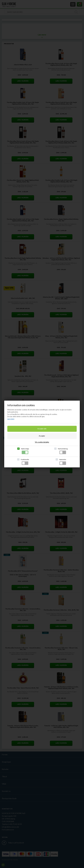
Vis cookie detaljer (42, 442)
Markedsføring (63, 451)
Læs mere (11, 419)
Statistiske (63, 462)
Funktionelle (25, 462)
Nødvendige (25, 451)
